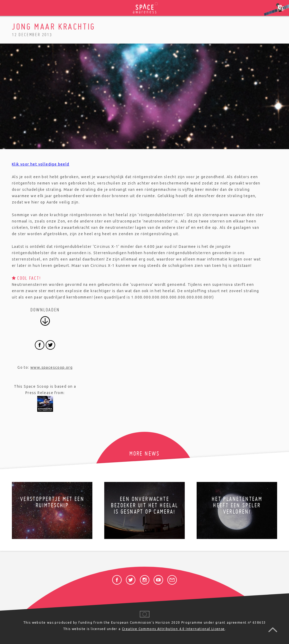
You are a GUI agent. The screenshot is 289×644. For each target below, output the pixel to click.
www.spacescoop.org (51, 367)
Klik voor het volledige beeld (41, 164)
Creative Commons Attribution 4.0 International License (173, 629)
